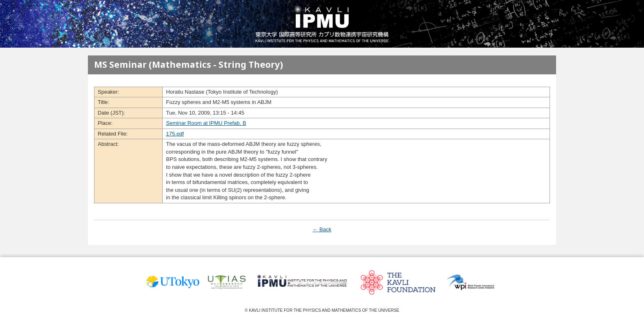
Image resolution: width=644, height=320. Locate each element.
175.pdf (175, 134)
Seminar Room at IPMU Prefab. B (206, 123)
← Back (322, 229)
